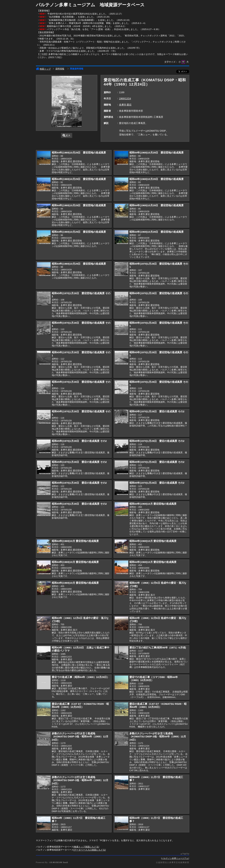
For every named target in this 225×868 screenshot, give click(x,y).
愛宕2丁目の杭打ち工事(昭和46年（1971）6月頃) (158, 647)
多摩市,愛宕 (125, 105)
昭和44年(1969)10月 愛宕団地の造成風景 (153, 504)
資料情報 (60, 69)
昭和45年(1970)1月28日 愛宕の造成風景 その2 (157, 411)
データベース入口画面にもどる (90, 850)
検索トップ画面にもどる (86, 847)
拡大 (67, 135)
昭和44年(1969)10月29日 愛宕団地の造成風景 (79, 153)
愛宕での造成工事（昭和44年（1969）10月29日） (81, 677)
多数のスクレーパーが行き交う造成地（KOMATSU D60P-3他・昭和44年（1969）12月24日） (80, 737)
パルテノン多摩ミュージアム (175, 858)
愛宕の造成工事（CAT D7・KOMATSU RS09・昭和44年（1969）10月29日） (80, 705)
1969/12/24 (125, 99)
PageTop (186, 854)
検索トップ (43, 69)
